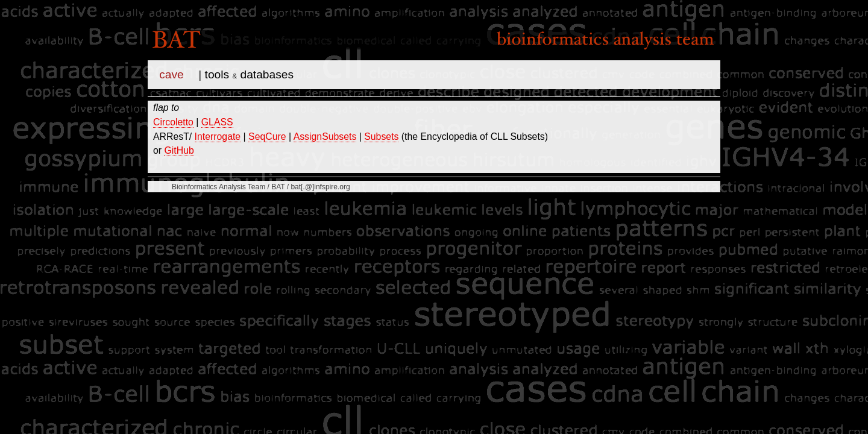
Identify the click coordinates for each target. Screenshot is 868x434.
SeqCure (267, 137)
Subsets (381, 137)
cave (171, 74)
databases (267, 74)
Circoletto (173, 122)
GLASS (217, 122)
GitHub (179, 150)
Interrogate (218, 137)
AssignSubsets (325, 137)
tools (217, 74)
